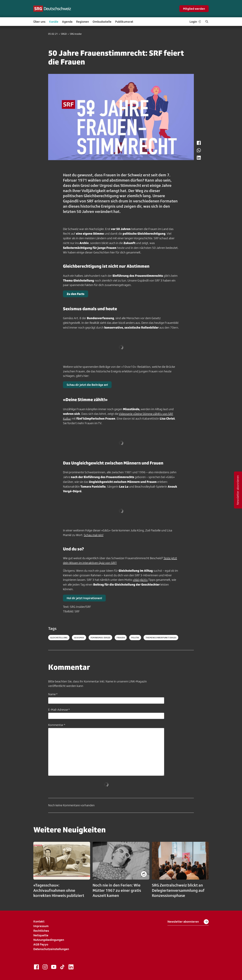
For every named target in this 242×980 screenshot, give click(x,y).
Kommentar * (57, 725)
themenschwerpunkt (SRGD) (161, 638)
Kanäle (54, 22)
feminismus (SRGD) (100, 638)
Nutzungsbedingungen (49, 940)
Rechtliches (41, 931)
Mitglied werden (194, 9)
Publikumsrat (124, 22)
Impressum (41, 926)
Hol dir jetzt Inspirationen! (84, 598)
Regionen (82, 22)
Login (195, 22)
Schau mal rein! (94, 535)
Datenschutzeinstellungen (51, 949)
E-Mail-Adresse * (59, 710)
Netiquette (41, 935)
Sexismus (79, 638)
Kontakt (39, 921)
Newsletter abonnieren (188, 922)
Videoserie (126, 414)
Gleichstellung (59, 638)
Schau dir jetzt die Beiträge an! (87, 385)
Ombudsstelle (102, 22)
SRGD (64, 34)
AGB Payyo (41, 944)
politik (135, 638)
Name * (53, 694)
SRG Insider (76, 34)
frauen (121, 638)
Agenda (67, 22)
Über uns (39, 22)
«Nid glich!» (140, 580)
